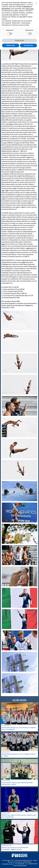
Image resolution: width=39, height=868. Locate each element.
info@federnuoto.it (8, 864)
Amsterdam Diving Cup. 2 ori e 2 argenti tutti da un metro (19, 755)
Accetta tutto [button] (28, 45)
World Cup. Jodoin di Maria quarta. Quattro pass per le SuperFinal (19, 816)
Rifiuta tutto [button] (11, 45)
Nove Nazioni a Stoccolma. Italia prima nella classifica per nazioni (17, 783)
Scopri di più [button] (19, 40)
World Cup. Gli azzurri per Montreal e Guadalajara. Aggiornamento (15, 848)
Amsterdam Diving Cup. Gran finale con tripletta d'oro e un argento (19, 728)
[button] (36, 3)
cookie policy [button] (29, 9)
